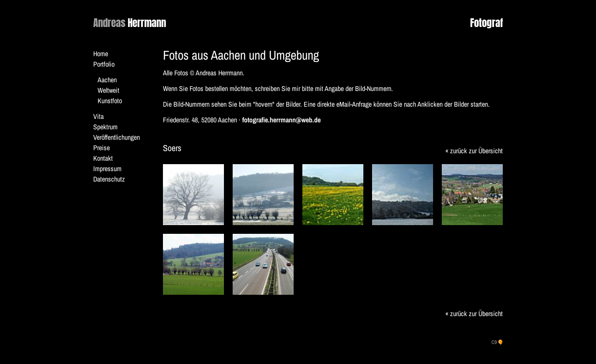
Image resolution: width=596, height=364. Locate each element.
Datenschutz (109, 179)
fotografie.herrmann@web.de (281, 120)
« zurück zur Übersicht (474, 151)
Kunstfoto (110, 101)
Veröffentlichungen (117, 137)
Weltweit (108, 90)
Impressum (107, 169)
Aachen (107, 80)
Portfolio (104, 64)
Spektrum (105, 127)
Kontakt (103, 158)
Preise (102, 148)
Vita (98, 116)
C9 (494, 342)
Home (101, 54)
